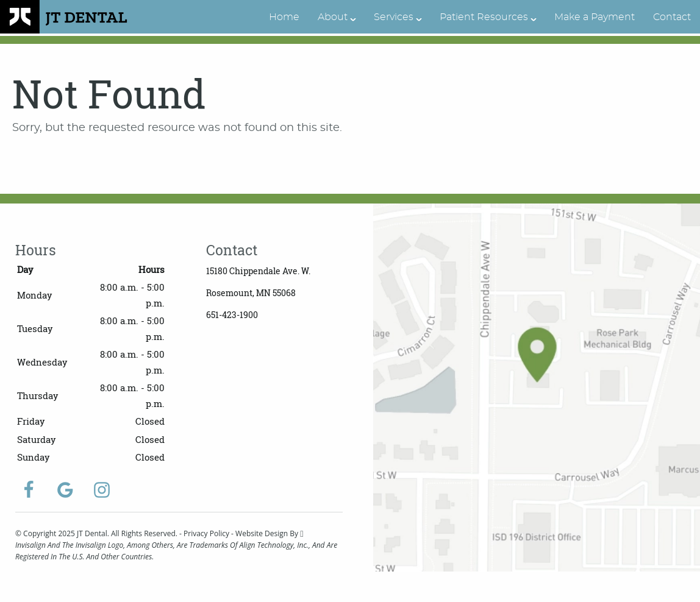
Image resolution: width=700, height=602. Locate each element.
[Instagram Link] (102, 490)
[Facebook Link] (29, 490)
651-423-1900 (232, 315)
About (333, 17)
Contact (672, 17)
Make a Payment (595, 17)
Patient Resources (484, 17)
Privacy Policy (206, 533)
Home (284, 17)
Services (394, 17)
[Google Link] (65, 490)
